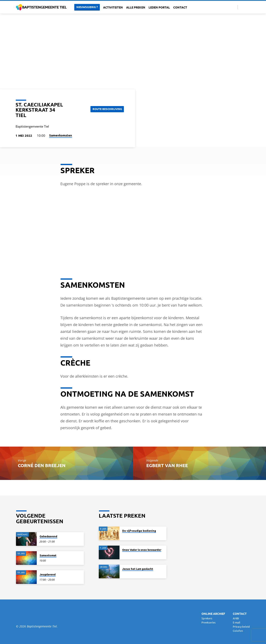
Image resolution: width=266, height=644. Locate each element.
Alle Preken (136, 7)
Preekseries (209, 622)
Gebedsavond (48, 536)
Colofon (238, 631)
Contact (180, 7)
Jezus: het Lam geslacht (138, 569)
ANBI (236, 618)
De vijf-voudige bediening (139, 531)
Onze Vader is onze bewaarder (142, 550)
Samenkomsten (61, 135)
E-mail (237, 622)
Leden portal (159, 7)
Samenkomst (48, 555)
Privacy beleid (241, 626)
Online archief (213, 614)
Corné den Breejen (42, 465)
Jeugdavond (48, 574)
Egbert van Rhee (167, 465)
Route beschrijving (106, 109)
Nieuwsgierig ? (87, 7)
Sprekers (207, 618)
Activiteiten (113, 7)
